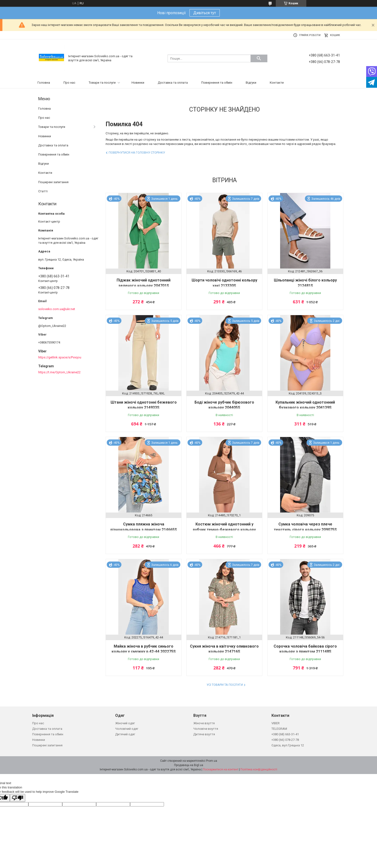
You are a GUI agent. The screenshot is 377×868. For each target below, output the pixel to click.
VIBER (276, 723)
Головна (44, 83)
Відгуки (251, 83)
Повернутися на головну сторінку (137, 153)
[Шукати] (259, 58)
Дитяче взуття (204, 734)
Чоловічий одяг (127, 729)
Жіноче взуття (204, 723)
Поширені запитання (53, 182)
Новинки (138, 83)
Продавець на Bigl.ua (189, 765)
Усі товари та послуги (225, 685)
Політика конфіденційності (259, 769)
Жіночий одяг (125, 723)
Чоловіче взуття (206, 729)
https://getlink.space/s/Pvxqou (60, 357)
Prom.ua (212, 761)
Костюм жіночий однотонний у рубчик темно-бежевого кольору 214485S (224, 530)
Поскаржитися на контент (221, 769)
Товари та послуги (102, 83)
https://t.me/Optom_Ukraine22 (59, 372)
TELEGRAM (279, 729)
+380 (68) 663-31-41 (285, 734)
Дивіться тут (205, 13)
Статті (43, 191)
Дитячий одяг (125, 734)
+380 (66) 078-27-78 (285, 740)
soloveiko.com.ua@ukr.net (57, 309)
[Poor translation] (18, 798)
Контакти (277, 83)
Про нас (69, 83)
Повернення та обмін (217, 83)
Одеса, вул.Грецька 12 (288, 745)
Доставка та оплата (173, 83)
